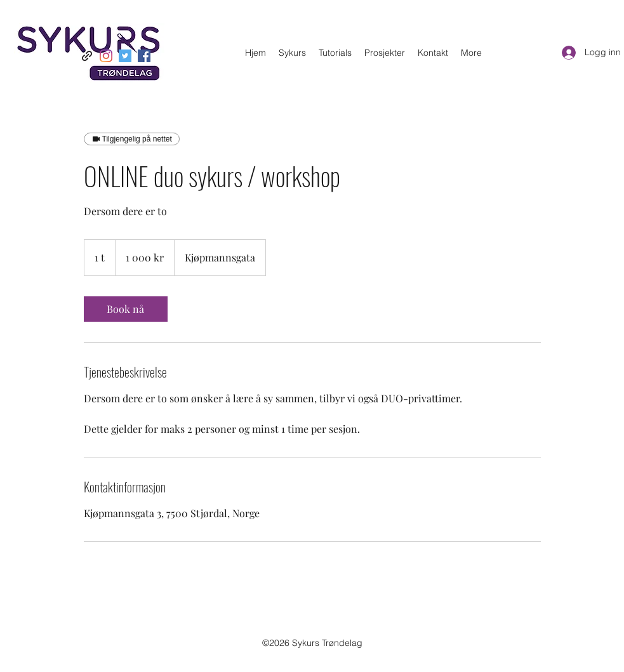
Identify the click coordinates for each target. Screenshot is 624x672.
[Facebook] (144, 56)
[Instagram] (106, 56)
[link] (126, 309)
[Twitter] (125, 56)
